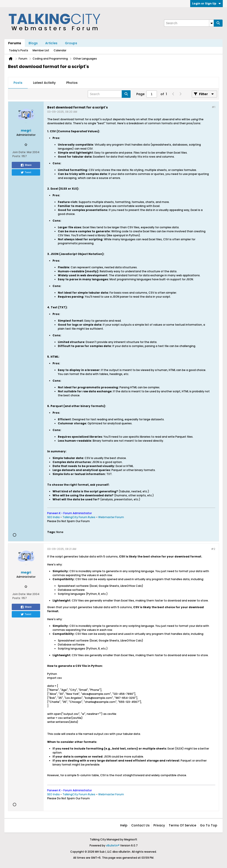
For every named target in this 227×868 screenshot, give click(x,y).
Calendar (60, 50)
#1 (213, 107)
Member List (41, 50)
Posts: (17, 156)
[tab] (18, 83)
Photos (72, 83)
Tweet (26, 172)
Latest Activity (44, 83)
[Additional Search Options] (211, 23)
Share (26, 165)
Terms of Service (182, 825)
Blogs (33, 43)
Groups (71, 43)
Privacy (159, 825)
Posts (18, 83)
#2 (213, 549)
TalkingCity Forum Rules (79, 517)
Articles (51, 43)
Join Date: (19, 152)
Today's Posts (19, 50)
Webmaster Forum (111, 517)
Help (124, 825)
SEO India (53, 517)
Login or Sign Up (206, 3)
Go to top (209, 825)
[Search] (189, 23)
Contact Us (140, 825)
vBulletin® (113, 845)
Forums (15, 43)
